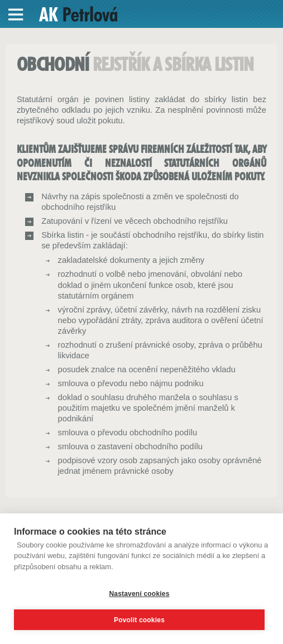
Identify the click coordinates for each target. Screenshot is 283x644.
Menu (16, 15)
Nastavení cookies (139, 594)
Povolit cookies (139, 620)
